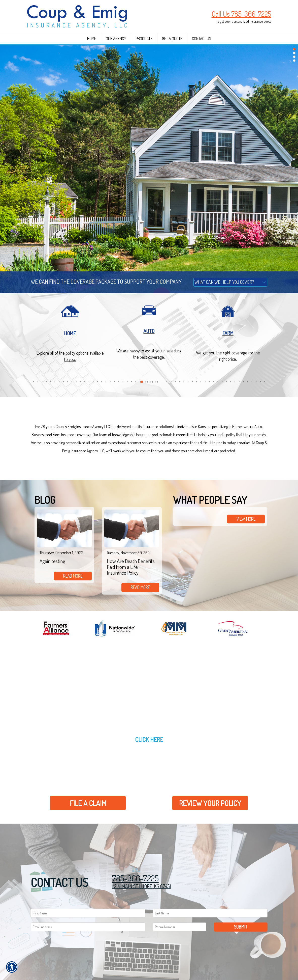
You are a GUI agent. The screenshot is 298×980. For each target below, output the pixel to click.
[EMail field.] (88, 927)
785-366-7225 (135, 878)
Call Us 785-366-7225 (241, 14)
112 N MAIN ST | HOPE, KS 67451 (141, 886)
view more (246, 519)
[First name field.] (88, 913)
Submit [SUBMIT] (241, 927)
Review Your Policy (210, 803)
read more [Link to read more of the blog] (73, 576)
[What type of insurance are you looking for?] (230, 282)
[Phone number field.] (180, 927)
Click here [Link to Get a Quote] (149, 739)
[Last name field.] (210, 913)
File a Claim (88, 803)
